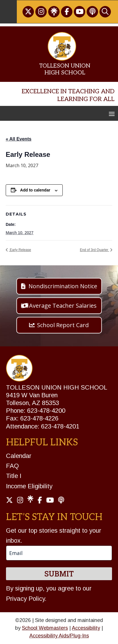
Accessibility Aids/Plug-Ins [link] (59, 636)
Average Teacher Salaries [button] (63, 306)
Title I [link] (14, 476)
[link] (28, 12)
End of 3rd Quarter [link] (94, 250)
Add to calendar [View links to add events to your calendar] (35, 190)
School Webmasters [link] (45, 628)
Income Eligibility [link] (29, 486)
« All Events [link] (19, 139)
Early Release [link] (20, 250)
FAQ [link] (12, 466)
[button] (112, 114)
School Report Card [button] (63, 325)
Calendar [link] (19, 456)
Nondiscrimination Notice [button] (63, 286)
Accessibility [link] (86, 628)
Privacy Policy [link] (25, 599)
